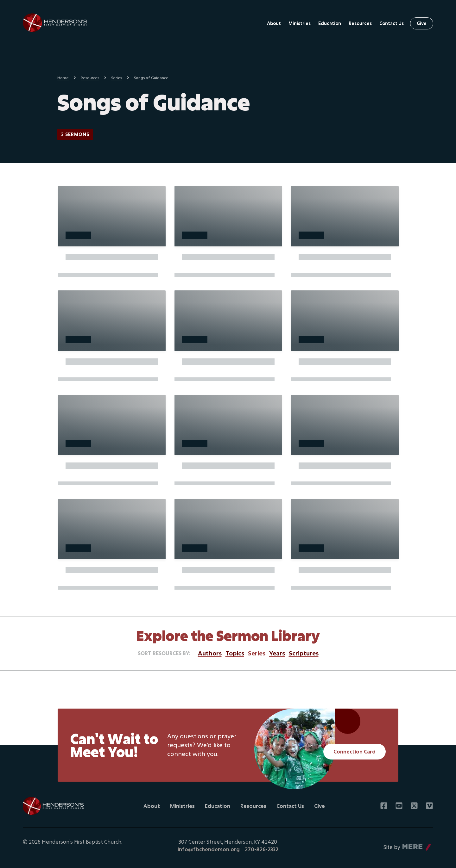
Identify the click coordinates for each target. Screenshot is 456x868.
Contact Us (392, 23)
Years (277, 653)
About (274, 23)
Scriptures (304, 653)
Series (117, 77)
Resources (360, 23)
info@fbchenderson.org (209, 849)
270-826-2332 (262, 849)
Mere (409, 845)
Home (63, 77)
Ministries (300, 23)
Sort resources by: (164, 653)
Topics (235, 653)
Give (422, 23)
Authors (210, 653)
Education (330, 23)
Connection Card (355, 751)
